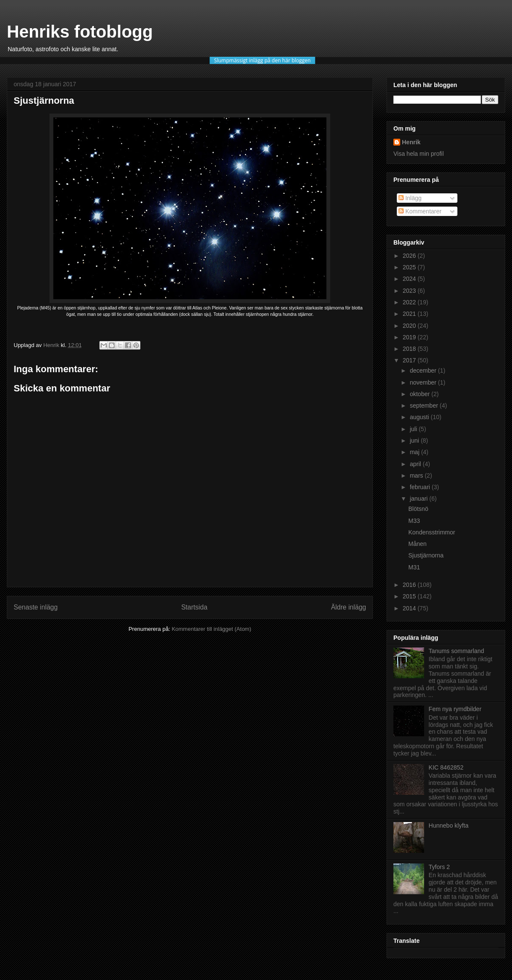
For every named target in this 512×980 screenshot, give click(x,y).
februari (420, 487)
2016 (410, 585)
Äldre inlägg (349, 607)
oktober (420, 394)
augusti (420, 417)
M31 (414, 567)
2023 (410, 291)
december (424, 370)
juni (415, 440)
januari (419, 499)
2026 (410, 256)
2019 (410, 337)
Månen (417, 544)
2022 (410, 302)
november (424, 382)
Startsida (195, 607)
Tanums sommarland (457, 651)
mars (417, 475)
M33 (414, 521)
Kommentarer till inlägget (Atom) (211, 629)
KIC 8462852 (446, 767)
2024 (410, 279)
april (416, 464)
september (425, 405)
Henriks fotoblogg (80, 32)
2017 (410, 360)
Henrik (411, 142)
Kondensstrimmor (432, 532)
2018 (410, 349)
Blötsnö (418, 509)
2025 (410, 267)
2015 (410, 596)
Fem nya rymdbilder (455, 709)
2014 (410, 608)
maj (415, 452)
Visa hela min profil (419, 154)
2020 (410, 326)
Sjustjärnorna (426, 555)
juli (414, 429)
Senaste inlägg (36, 607)
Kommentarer (420, 211)
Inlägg (410, 198)
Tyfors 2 (439, 867)
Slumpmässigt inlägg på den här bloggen (262, 60)
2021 (410, 314)
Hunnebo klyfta (449, 825)
